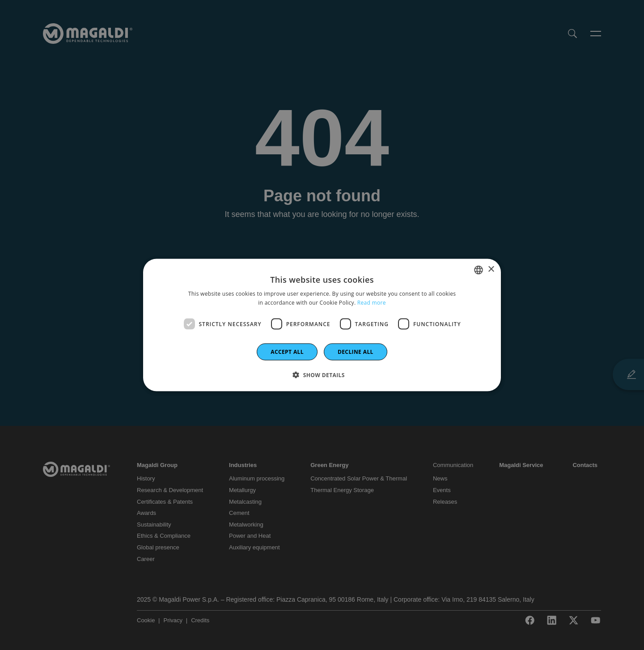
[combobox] (479, 270)
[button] (322, 375)
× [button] (491, 270)
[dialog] (322, 325)
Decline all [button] (356, 352)
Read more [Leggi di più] (372, 302)
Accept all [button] (287, 352)
